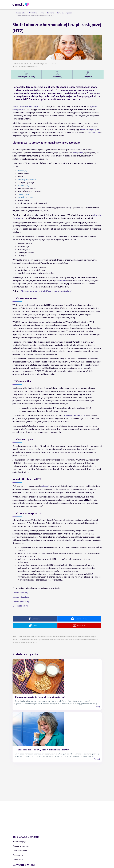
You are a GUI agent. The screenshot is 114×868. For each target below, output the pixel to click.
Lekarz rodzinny (20, 850)
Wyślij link (81, 625)
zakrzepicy (46, 486)
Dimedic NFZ (19, 860)
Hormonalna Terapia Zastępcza (59, 13)
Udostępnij (36, 619)
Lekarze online (20, 13)
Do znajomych (81, 619)
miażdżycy (22, 171)
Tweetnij (37, 625)
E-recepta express (21, 846)
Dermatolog (18, 855)
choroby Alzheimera (27, 179)
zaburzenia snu (93, 132)
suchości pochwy (25, 197)
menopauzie (78, 153)
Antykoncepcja (19, 841)
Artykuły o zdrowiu (36, 13)
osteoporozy (23, 185)
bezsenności (23, 194)
